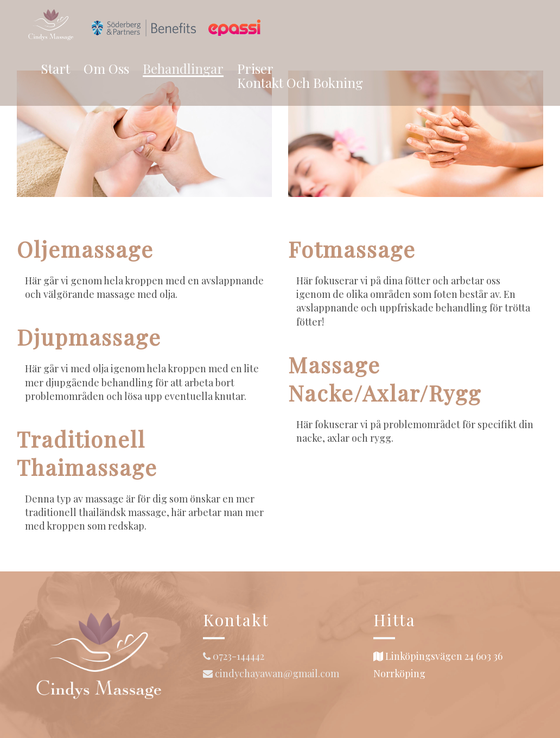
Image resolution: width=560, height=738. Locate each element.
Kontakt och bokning (300, 82)
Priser (255, 68)
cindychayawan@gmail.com (271, 673)
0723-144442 (234, 656)
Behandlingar (183, 69)
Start (55, 68)
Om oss (106, 68)
